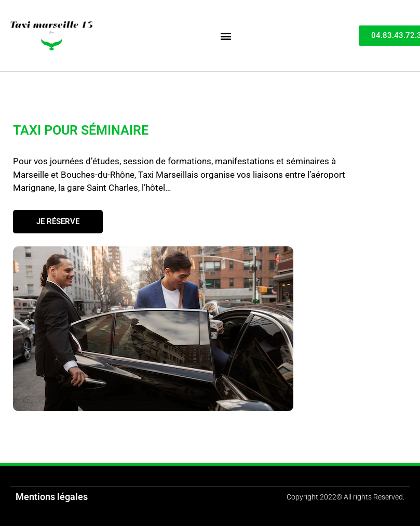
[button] (226, 36)
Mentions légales (52, 497)
